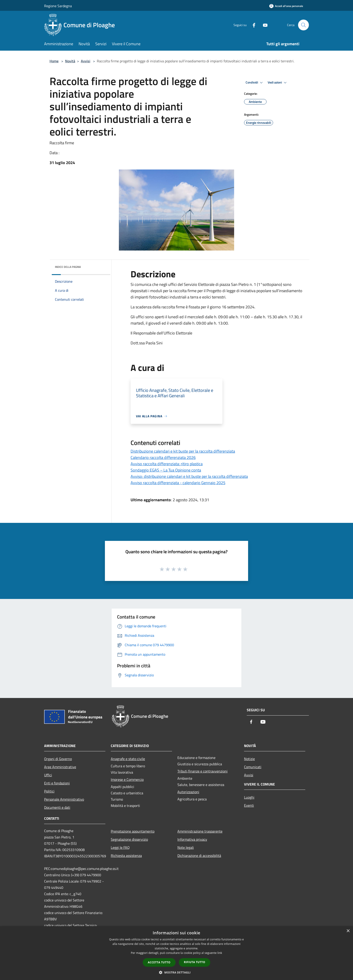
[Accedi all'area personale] (286, 6)
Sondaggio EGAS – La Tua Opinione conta (166, 470)
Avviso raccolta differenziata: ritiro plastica (167, 464)
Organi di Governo (58, 759)
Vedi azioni (278, 83)
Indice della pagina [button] (68, 267)
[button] (176, 972)
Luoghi (249, 797)
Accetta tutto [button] (159, 962)
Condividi (255, 83)
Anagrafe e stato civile (128, 759)
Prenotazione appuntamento (133, 831)
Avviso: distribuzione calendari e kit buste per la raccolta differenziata (189, 476)
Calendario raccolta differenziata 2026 (163, 457)
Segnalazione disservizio (129, 839)
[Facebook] (252, 25)
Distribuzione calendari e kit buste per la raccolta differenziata (183, 451)
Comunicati (253, 767)
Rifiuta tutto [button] (195, 962)
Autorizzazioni (188, 792)
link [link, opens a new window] (220, 953)
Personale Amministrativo (64, 799)
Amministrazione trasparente (200, 831)
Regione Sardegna (58, 6)
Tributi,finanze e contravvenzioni (203, 771)
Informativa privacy (192, 839)
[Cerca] (303, 25)
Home (54, 61)
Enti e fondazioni (57, 783)
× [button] (348, 931)
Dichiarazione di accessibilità (199, 856)
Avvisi (86, 61)
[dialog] (176, 953)
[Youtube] (263, 25)
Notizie (249, 759)
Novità (70, 61)
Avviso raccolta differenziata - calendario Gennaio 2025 (178, 483)
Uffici (48, 775)
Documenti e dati (57, 807)
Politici (49, 791)
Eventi (249, 805)
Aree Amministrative (60, 767)
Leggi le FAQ (120, 847)
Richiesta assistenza (126, 856)
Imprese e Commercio (127, 779)
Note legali (186, 847)
